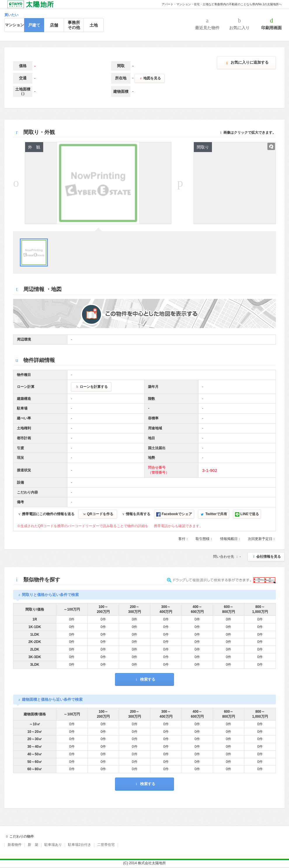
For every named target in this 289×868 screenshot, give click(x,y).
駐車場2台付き (80, 845)
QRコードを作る (98, 514)
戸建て (34, 25)
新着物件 (15, 845)
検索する (144, 679)
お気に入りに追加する (246, 62)
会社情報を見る (266, 557)
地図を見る (150, 78)
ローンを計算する (91, 387)
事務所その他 (74, 25)
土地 (94, 25)
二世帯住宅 (106, 845)
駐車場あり (53, 845)
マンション (14, 25)
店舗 (54, 25)
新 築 (33, 845)
